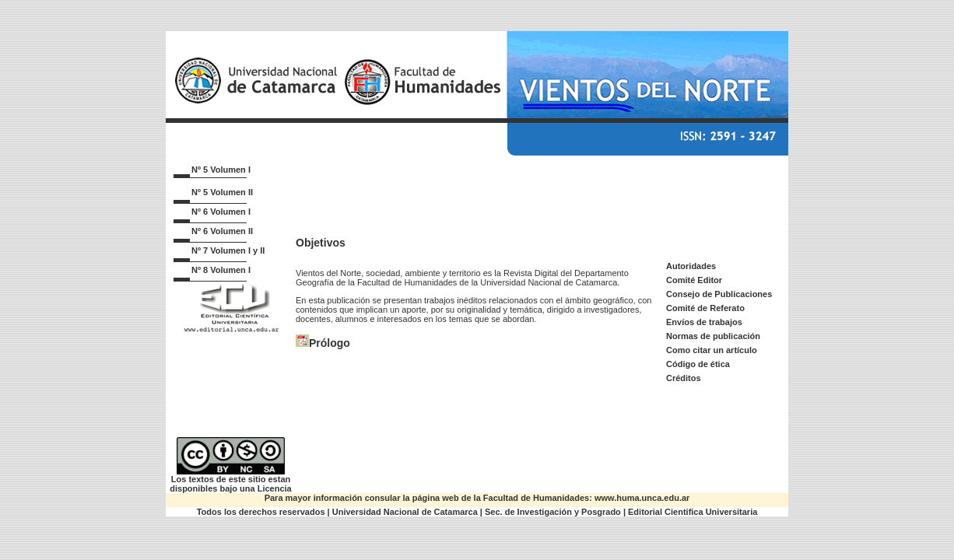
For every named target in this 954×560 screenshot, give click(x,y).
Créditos (684, 378)
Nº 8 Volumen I (221, 270)
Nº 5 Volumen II (222, 192)
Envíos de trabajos (704, 322)
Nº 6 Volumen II (222, 231)
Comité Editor (694, 280)
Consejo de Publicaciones (719, 294)
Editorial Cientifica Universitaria (693, 512)
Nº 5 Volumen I (221, 170)
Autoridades (691, 266)
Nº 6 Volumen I (221, 212)
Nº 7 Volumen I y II (228, 250)
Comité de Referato (705, 308)
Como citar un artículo (712, 350)
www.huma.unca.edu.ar (642, 498)
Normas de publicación (713, 336)
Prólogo (330, 343)
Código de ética (698, 364)
